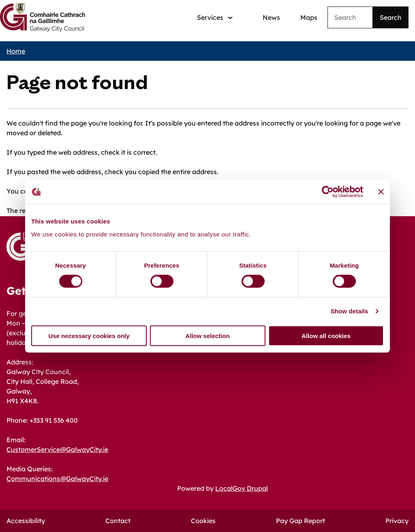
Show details (350, 311)
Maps (309, 17)
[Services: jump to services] (215, 18)
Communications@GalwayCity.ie (57, 479)
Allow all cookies (326, 335)
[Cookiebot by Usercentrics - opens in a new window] (328, 192)
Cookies (203, 521)
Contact (118, 521)
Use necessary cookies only (89, 335)
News (271, 17)
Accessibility (26, 521)
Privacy (397, 521)
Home (16, 51)
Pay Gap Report (301, 521)
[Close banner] (381, 192)
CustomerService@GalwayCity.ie (57, 449)
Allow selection (207, 335)
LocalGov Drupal (242, 488)
